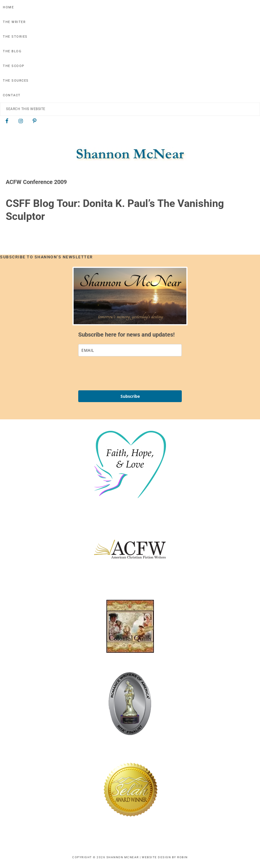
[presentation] (122, 373)
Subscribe (130, 396)
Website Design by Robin (165, 857)
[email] (130, 350)
